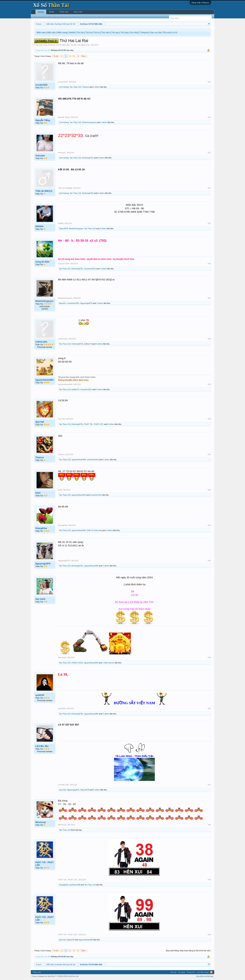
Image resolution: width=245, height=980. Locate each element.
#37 (209, 785)
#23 (209, 153)
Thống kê (144, 32)
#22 (209, 117)
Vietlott (72, 32)
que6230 (40, 695)
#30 (209, 419)
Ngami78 (71, 940)
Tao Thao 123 (75, 87)
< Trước (55, 56)
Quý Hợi (40, 422)
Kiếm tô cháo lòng (94, 530)
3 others (103, 269)
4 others (100, 389)
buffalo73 (88, 344)
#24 (209, 188)
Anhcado (40, 156)
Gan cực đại (156, 32)
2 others (96, 87)
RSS (211, 972)
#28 (209, 339)
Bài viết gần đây (59, 16)
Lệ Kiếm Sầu (42, 746)
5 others (104, 122)
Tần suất (167, 32)
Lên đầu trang (203, 972)
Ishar (38, 493)
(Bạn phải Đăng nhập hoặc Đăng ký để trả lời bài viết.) (188, 951)
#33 (209, 525)
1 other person (108, 663)
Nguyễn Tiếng (43, 120)
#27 (209, 298)
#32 (209, 490)
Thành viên (64, 12)
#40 (209, 935)
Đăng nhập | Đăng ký (200, 3)
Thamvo (86, 87)
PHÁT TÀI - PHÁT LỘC (94, 424)
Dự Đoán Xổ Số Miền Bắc (59, 45)
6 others (101, 158)
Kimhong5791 (88, 158)
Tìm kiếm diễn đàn (42, 16)
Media (52, 12)
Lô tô (175, 32)
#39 (209, 880)
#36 (209, 708)
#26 (209, 264)
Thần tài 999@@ (44, 191)
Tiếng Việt (37, 972)
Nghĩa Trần (85, 45)
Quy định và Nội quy (205, 976)
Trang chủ (191, 972)
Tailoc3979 (64, 228)
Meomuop (41, 822)
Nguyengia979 (86, 303)
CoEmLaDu (41, 342)
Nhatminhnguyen (89, 122)
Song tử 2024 (42, 262)
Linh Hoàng (64, 87)
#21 (209, 82)
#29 (209, 384)
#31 (209, 454)
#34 (209, 561)
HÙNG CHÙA (77, 663)
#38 (209, 825)
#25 (209, 223)
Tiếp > (84, 56)
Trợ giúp (181, 972)
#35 (209, 657)
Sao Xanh (40, 599)
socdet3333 (41, 85)
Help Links (78, 12)
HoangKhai (41, 528)
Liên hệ (173, 972)
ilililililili (39, 226)
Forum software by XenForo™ (55, 976)
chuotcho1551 (90, 269)
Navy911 (63, 303)
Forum (41, 12)
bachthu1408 (75, 885)
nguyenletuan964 (44, 380)
